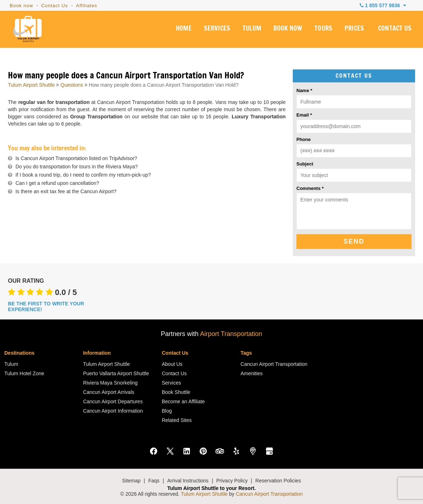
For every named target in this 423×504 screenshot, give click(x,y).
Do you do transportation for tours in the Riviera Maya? (77, 167)
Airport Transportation (231, 334)
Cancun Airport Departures (113, 401)
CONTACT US (395, 30)
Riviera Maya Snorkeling (110, 383)
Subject (305, 164)
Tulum (11, 364)
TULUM (251, 30)
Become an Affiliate (183, 401)
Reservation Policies (278, 481)
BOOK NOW (287, 30)
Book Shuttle (176, 392)
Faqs (154, 481)
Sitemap (131, 481)
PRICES (354, 30)
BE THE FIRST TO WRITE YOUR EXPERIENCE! (46, 307)
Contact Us (55, 6)
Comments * (310, 188)
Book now (21, 6)
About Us (172, 364)
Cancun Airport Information (113, 411)
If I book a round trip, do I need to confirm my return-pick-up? (83, 175)
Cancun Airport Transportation (274, 364)
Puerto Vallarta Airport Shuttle (116, 373)
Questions (72, 85)
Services (172, 383)
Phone (304, 139)
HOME (182, 30)
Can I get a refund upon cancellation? (57, 183)
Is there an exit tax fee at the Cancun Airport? (66, 191)
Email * (304, 115)
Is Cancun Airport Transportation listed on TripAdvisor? (76, 158)
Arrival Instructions (188, 481)
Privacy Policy (232, 481)
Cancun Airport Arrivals (109, 392)
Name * (304, 90)
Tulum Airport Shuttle (31, 85)
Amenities (252, 373)
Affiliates (87, 6)
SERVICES (216, 30)
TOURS (323, 30)
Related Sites (177, 420)
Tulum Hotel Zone (24, 373)
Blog (167, 411)
